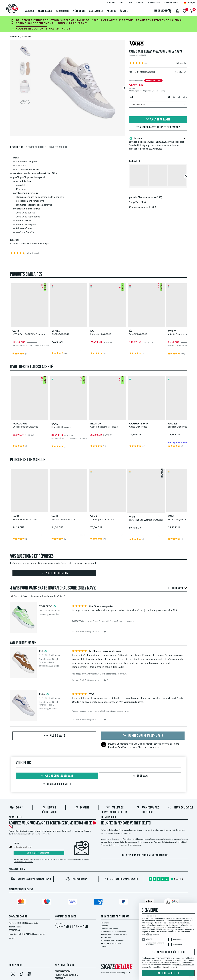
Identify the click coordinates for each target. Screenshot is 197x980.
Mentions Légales (65, 965)
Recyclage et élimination (111, 943)
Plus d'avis (54, 736)
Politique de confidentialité (66, 975)
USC (185, 97)
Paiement (105, 923)
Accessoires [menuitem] (96, 11)
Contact (104, 946)
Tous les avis (106, 938)
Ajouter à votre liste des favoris (158, 128)
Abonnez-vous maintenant (39, 853)
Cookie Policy (60, 978)
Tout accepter (168, 973)
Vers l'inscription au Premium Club (145, 855)
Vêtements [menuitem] (79, 11)
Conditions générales (64, 971)
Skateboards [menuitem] (45, 11)
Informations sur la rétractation (113, 932)
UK (179, 97)
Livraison (105, 926)
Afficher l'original (47, 662)
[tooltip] (185, 72)
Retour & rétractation (110, 929)
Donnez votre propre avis (143, 736)
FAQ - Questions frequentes (112, 940)
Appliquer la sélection (168, 952)
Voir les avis (181, 63)
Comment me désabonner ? (23, 862)
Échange (82, 808)
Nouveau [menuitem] (112, 11)
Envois (16, 808)
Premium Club (135, 744)
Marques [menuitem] (29, 11)
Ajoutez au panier (158, 120)
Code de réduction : (43, 29)
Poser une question (54, 573)
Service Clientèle (181, 808)
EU (174, 97)
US (169, 97)
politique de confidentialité (166, 967)
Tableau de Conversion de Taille (114, 935)
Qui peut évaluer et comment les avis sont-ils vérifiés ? (38, 596)
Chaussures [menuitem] (63, 11)
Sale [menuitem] (124, 11)
